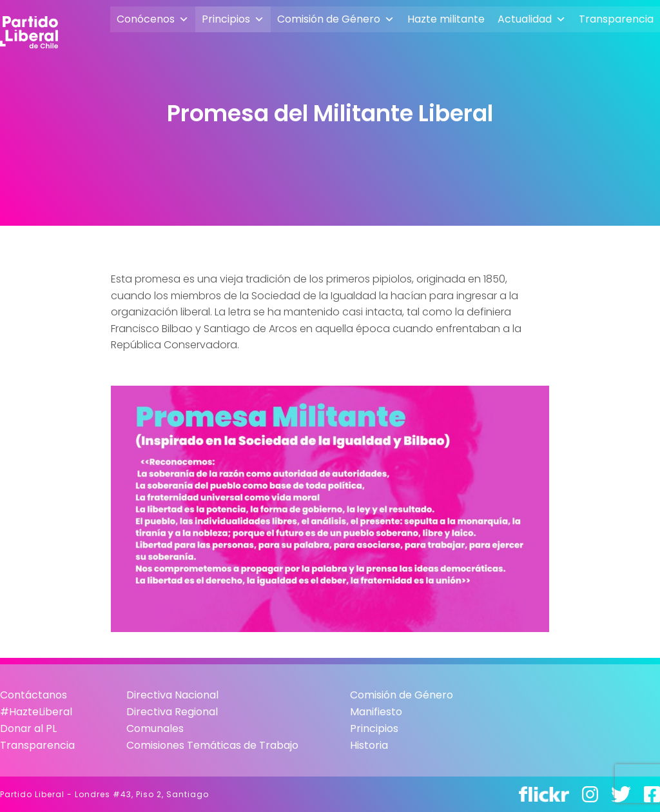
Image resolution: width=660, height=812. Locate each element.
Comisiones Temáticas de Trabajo (212, 745)
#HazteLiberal (36, 712)
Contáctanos (34, 695)
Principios (233, 19)
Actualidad (532, 19)
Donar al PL (28, 728)
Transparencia (616, 19)
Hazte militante (446, 19)
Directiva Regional (172, 712)
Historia (369, 745)
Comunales (155, 728)
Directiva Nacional (172, 695)
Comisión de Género (336, 19)
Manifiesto (376, 712)
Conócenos (153, 19)
